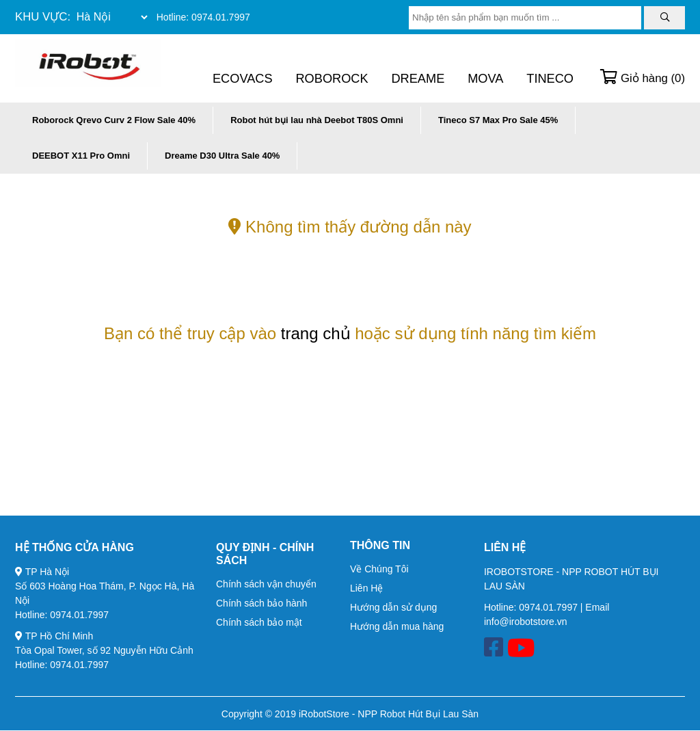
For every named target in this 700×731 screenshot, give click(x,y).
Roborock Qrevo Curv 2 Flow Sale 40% (114, 120)
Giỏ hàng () (643, 78)
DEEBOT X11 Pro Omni (81, 156)
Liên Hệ (366, 588)
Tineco (550, 79)
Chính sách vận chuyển (266, 584)
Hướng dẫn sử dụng (393, 607)
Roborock (332, 79)
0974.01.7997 (221, 17)
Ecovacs (243, 79)
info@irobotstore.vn (526, 622)
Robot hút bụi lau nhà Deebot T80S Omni (317, 120)
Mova (485, 79)
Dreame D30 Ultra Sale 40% (222, 156)
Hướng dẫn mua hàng (397, 626)
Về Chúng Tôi (379, 569)
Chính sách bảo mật (259, 622)
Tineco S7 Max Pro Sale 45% (498, 120)
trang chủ (316, 333)
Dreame (418, 79)
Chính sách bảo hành (261, 603)
